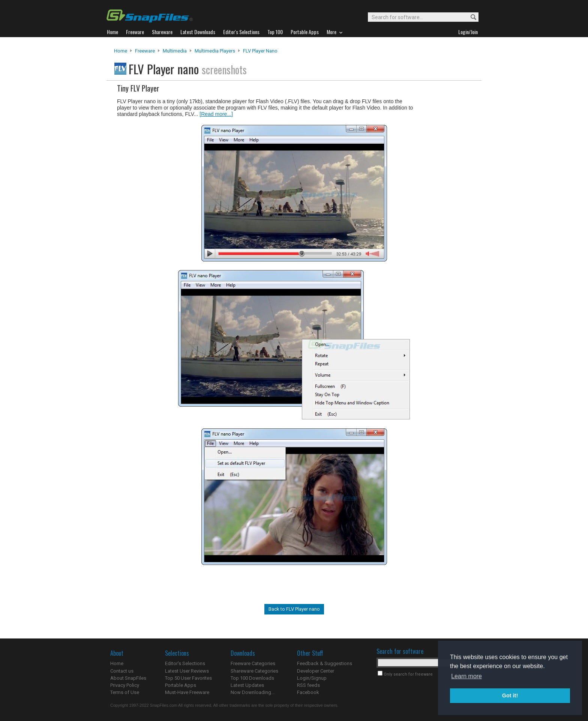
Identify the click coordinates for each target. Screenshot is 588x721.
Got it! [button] (510, 695)
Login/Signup (312, 678)
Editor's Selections (185, 663)
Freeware (145, 51)
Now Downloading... (253, 692)
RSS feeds (308, 685)
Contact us (122, 671)
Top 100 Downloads (252, 678)
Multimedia (175, 51)
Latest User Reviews (187, 671)
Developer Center (316, 671)
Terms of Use (125, 692)
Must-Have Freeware (187, 692)
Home (121, 51)
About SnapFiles (128, 678)
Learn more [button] (466, 676)
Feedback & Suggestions (325, 663)
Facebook (308, 692)
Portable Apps (181, 685)
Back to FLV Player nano (294, 609)
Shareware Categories (254, 671)
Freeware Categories (253, 663)
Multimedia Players (215, 51)
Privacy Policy (125, 685)
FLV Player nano (260, 51)
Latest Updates (247, 685)
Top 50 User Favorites (188, 678)
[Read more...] (216, 114)
